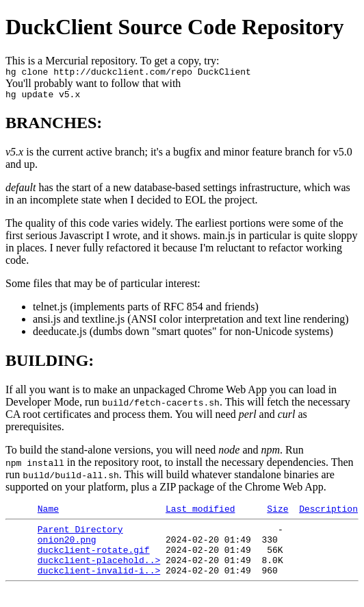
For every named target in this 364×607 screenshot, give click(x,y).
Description (328, 515)
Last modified (200, 515)
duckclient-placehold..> (99, 574)
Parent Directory (80, 537)
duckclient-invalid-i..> (99, 586)
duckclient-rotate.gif (94, 562)
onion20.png (67, 549)
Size (277, 515)
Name (48, 515)
